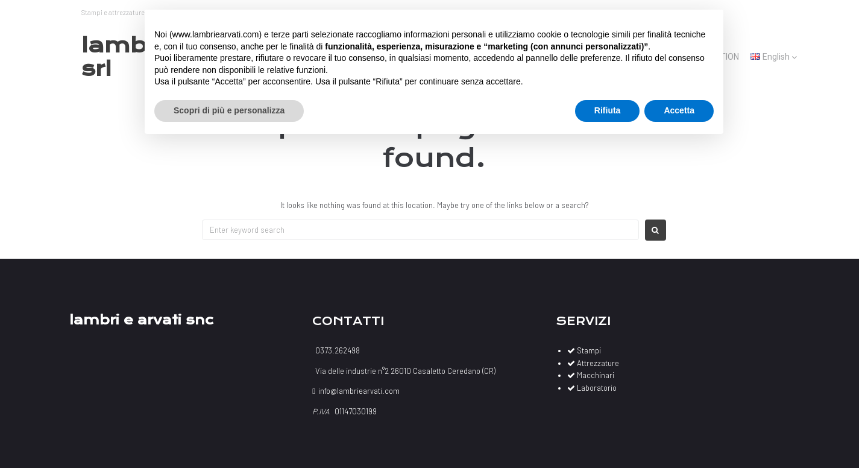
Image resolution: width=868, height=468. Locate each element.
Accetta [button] (679, 110)
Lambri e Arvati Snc (142, 320)
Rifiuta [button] (608, 110)
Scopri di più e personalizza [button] (229, 110)
